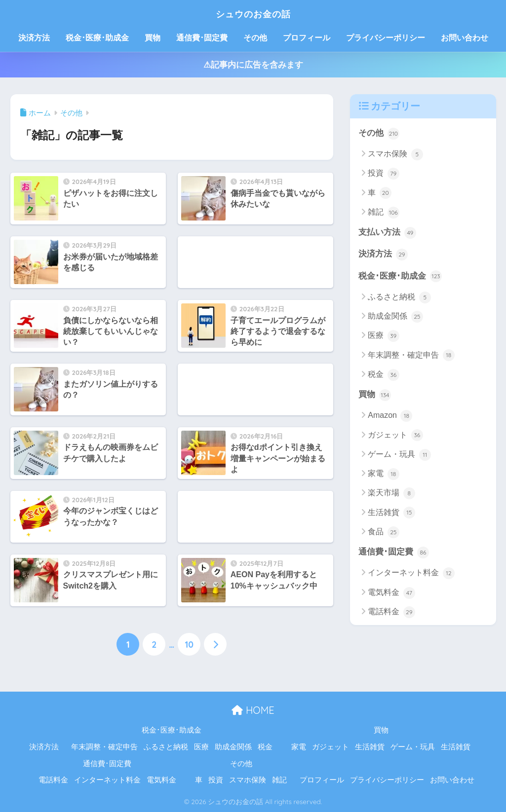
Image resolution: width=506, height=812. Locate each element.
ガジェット (395, 437)
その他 (255, 38)
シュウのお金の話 (253, 13)
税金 (383, 376)
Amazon (390, 417)
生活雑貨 (391, 514)
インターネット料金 (411, 575)
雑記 (383, 213)
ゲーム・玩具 (399, 456)
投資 (383, 174)
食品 (383, 533)
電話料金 (391, 614)
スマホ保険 (395, 154)
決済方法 (34, 38)
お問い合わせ (465, 38)
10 (189, 644)
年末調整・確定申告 (411, 356)
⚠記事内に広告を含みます (253, 65)
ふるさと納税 (399, 298)
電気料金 (391, 594)
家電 (383, 475)
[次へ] (215, 644)
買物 (153, 38)
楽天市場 (391, 495)
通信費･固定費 (202, 38)
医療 (383, 337)
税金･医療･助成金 (97, 38)
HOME (253, 710)
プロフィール (307, 38)
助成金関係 (395, 318)
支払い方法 (387, 233)
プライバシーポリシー (386, 38)
